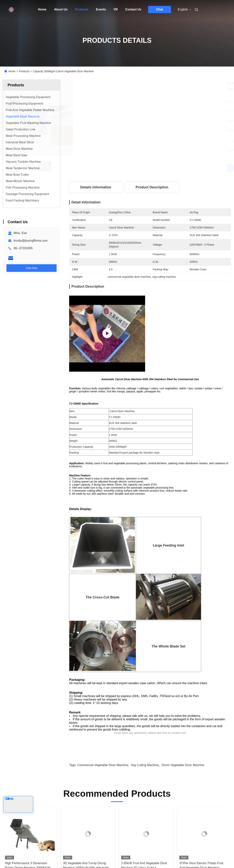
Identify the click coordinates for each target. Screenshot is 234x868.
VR (115, 9)
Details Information (96, 187)
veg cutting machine (145, 765)
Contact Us (133, 9)
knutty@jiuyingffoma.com (31, 241)
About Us (61, 9)
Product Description (152, 187)
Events (101, 9)
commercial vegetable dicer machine (103, 765)
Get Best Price (170, 168)
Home (42, 9)
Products (82, 9)
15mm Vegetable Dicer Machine (183, 765)
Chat (160, 9)
